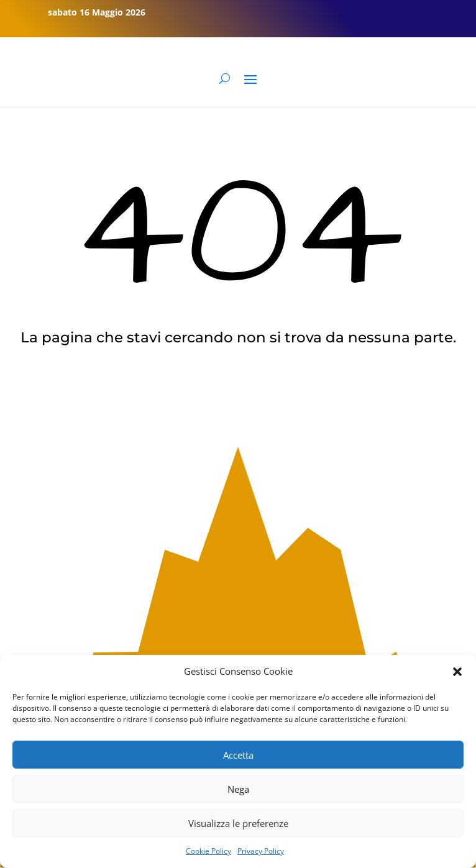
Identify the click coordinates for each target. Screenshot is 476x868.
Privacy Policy (261, 851)
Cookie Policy (208, 851)
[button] (457, 672)
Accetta (238, 755)
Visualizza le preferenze (238, 823)
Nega (238, 789)
